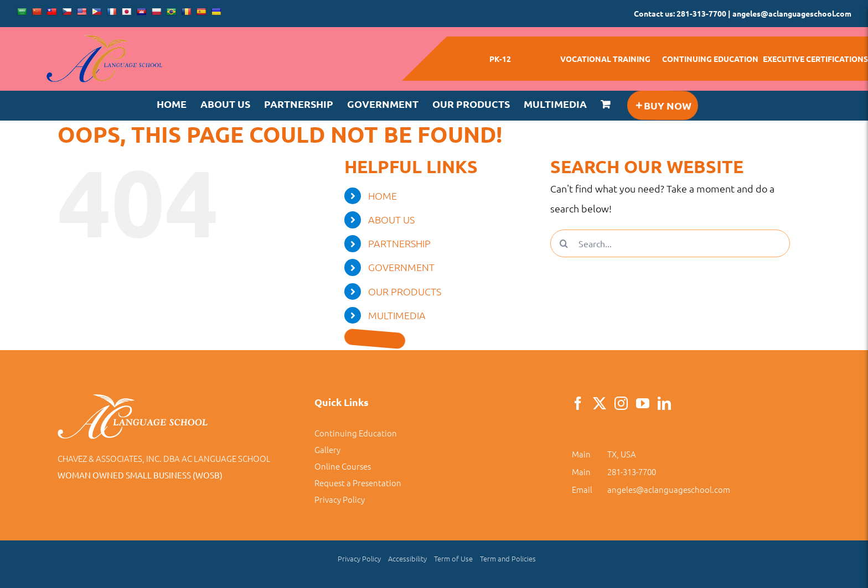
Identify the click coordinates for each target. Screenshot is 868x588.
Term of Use (453, 558)
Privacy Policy (340, 499)
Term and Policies (508, 558)
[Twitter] (600, 403)
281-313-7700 (632, 472)
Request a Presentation (358, 483)
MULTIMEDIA (397, 315)
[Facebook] (578, 403)
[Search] (564, 243)
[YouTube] (643, 403)
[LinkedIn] (664, 403)
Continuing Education (356, 433)
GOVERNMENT (401, 267)
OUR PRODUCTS (405, 291)
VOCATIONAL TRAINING (605, 59)
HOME (383, 196)
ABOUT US (391, 219)
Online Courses (343, 466)
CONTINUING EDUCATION (710, 59)
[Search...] (670, 243)
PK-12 (500, 59)
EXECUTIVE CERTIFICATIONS (815, 59)
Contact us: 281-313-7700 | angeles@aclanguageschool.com (743, 13)
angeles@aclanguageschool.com (669, 489)
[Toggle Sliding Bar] (662, 105)
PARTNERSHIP (399, 243)
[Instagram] (621, 403)
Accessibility (407, 558)
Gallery (327, 449)
